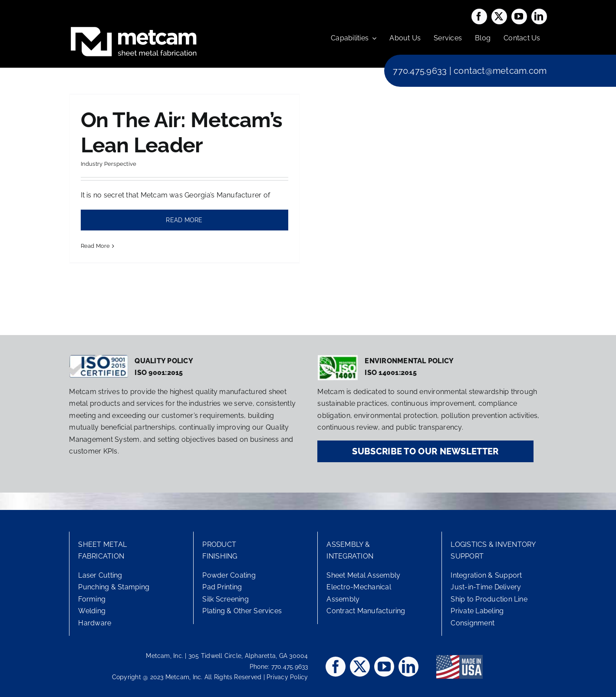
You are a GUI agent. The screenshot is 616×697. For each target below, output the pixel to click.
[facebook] (479, 16)
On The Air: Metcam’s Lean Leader (182, 132)
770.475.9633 (420, 71)
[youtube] (519, 16)
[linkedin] (539, 16)
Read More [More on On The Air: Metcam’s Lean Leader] (96, 246)
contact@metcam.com (500, 71)
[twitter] (499, 16)
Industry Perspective (109, 164)
